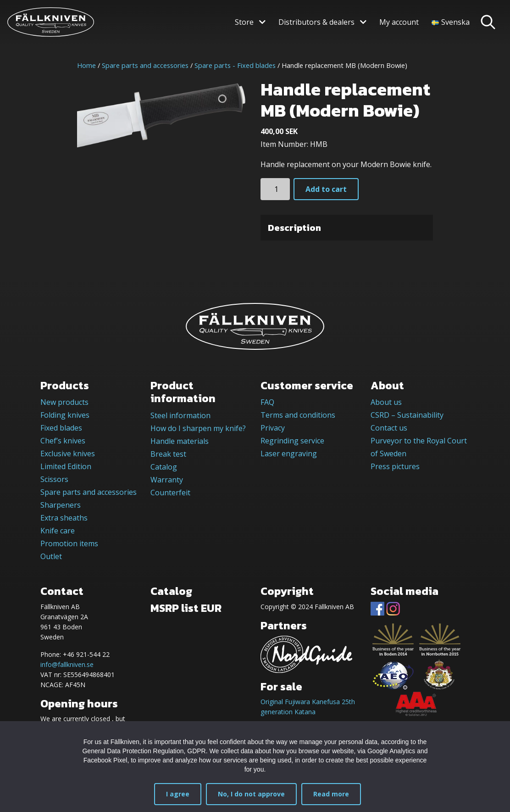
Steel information (180, 415)
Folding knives (65, 415)
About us (386, 402)
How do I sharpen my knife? (198, 428)
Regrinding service (292, 441)
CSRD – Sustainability (407, 415)
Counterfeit (170, 493)
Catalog (164, 467)
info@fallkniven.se (67, 664)
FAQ (267, 402)
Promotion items (69, 543)
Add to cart (326, 189)
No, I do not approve (251, 794)
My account (399, 22)
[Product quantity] (275, 189)
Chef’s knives (63, 441)
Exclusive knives (68, 454)
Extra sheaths (64, 518)
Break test (168, 454)
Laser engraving (289, 454)
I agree (178, 794)
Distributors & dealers (316, 22)
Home (86, 65)
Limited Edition (66, 466)
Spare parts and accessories (145, 65)
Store (244, 22)
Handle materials (180, 441)
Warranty (167, 480)
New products (64, 402)
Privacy (273, 428)
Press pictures (395, 466)
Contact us (389, 428)
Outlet (51, 556)
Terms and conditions (298, 415)
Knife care (58, 531)
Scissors (54, 479)
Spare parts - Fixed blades (235, 65)
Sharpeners (61, 505)
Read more (331, 794)
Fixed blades (61, 428)
